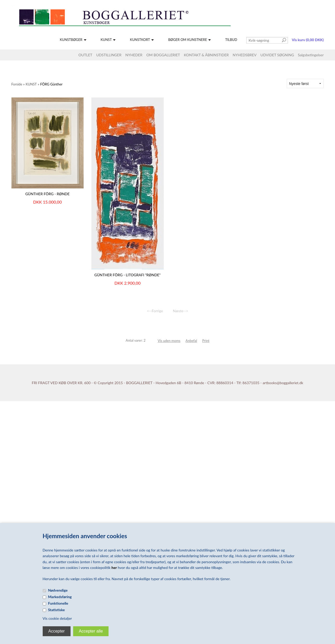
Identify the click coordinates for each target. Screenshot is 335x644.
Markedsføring (60, 597)
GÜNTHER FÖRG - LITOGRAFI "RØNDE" (127, 275)
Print (206, 341)
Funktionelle (58, 603)
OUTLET (85, 55)
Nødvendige (58, 590)
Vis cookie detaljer (57, 618)
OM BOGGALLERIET (163, 55)
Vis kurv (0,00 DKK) (308, 40)
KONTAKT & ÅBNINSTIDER (206, 55)
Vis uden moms (169, 341)
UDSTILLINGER (109, 55)
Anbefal (191, 341)
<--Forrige (155, 311)
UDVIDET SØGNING (277, 55)
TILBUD (231, 40)
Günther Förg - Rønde (47, 194)
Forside (17, 84)
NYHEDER (134, 55)
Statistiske (57, 610)
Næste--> (181, 311)
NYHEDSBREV (245, 55)
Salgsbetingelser (311, 55)
